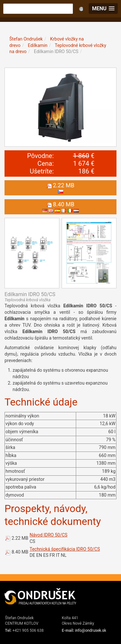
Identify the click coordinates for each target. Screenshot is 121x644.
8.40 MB (20, 552)
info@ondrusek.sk (91, 630)
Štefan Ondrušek (26, 39)
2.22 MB (20, 538)
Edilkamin (38, 45)
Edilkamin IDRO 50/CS (56, 51)
